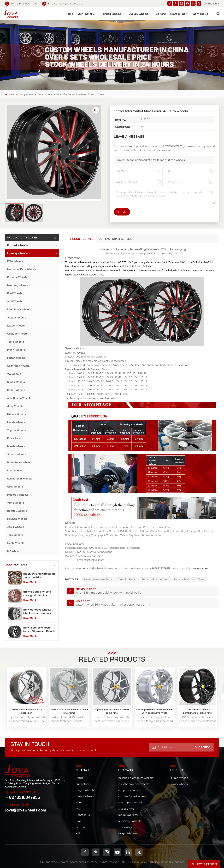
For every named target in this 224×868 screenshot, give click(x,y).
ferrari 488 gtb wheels (155, 580)
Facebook (85, 852)
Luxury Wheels (138, 14)
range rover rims (128, 815)
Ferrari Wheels (45, 94)
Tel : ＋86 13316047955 (21, 4)
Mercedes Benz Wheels (22, 269)
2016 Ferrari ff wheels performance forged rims (197, 711)
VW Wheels (14, 374)
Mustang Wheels (18, 285)
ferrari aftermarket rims (98, 580)
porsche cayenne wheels (134, 784)
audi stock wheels (130, 821)
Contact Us (83, 815)
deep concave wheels (132, 790)
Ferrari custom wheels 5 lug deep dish (26, 711)
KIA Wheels (14, 551)
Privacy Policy (139, 862)
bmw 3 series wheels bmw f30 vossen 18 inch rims (39, 629)
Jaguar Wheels (17, 318)
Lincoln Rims (15, 470)
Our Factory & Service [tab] (116, 239)
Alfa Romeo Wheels (19, 398)
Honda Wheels (16, 422)
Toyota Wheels (17, 430)
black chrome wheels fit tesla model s (39, 575)
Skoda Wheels (16, 382)
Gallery (161, 14)
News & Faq (178, 14)
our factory (82, 784)
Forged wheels (85, 790)
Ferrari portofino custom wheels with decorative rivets (155, 711)
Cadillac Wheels (17, 334)
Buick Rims (14, 438)
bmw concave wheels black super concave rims (37, 611)
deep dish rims (128, 833)
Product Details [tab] (81, 239)
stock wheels (126, 827)
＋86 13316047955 (23, 797)
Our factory (86, 14)
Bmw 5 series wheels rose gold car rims (37, 593)
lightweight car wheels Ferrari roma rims (112, 711)
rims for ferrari (127, 580)
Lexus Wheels (16, 326)
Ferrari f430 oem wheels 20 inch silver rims (69, 711)
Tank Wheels (15, 535)
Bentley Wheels (17, 511)
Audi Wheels (15, 301)
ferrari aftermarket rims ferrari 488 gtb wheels (156, 160)
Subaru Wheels (17, 454)
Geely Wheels (16, 543)
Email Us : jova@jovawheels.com (64, 4)
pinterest (96, 852)
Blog (79, 821)
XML (78, 833)
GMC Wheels (15, 487)
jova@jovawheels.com (26, 810)
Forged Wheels (111, 14)
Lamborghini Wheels (20, 479)
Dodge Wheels (16, 390)
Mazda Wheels (16, 446)
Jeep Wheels (15, 406)
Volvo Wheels (16, 503)
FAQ (78, 809)
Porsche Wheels (17, 277)
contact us (201, 14)
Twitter (139, 852)
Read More (30, 582)
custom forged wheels (132, 796)
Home (69, 14)
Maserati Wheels (18, 495)
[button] (54, 565)
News (79, 802)
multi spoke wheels (131, 802)
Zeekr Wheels (16, 527)
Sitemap (81, 827)
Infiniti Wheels (16, 350)
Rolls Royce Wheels (20, 462)
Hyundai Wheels (17, 519)
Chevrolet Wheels (18, 366)
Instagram (107, 852)
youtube (117, 852)
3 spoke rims (126, 809)
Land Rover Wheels (19, 309)
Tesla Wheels (16, 342)
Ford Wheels (15, 293)
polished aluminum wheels (136, 778)
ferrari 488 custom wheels (190, 580)
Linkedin (128, 852)
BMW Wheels (15, 261)
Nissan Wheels (17, 414)
